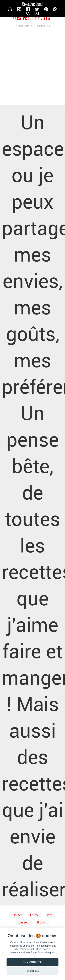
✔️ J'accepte (32, 962)
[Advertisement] (32, 69)
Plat (50, 915)
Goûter (17, 915)
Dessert (24, 922)
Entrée (34, 915)
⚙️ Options (32, 971)
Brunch (42, 922)
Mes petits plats (32, 18)
